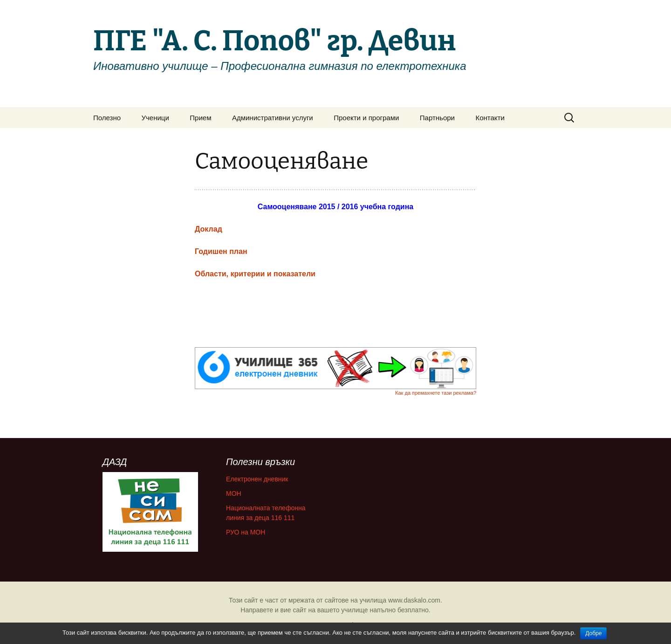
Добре (593, 633)
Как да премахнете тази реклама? (436, 393)
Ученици (155, 118)
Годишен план (221, 251)
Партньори (437, 118)
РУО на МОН (246, 532)
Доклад (209, 229)
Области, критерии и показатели (255, 274)
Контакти (490, 118)
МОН (234, 493)
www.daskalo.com (414, 600)
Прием (200, 118)
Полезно (107, 118)
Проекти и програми (366, 118)
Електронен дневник (257, 479)
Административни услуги (273, 118)
